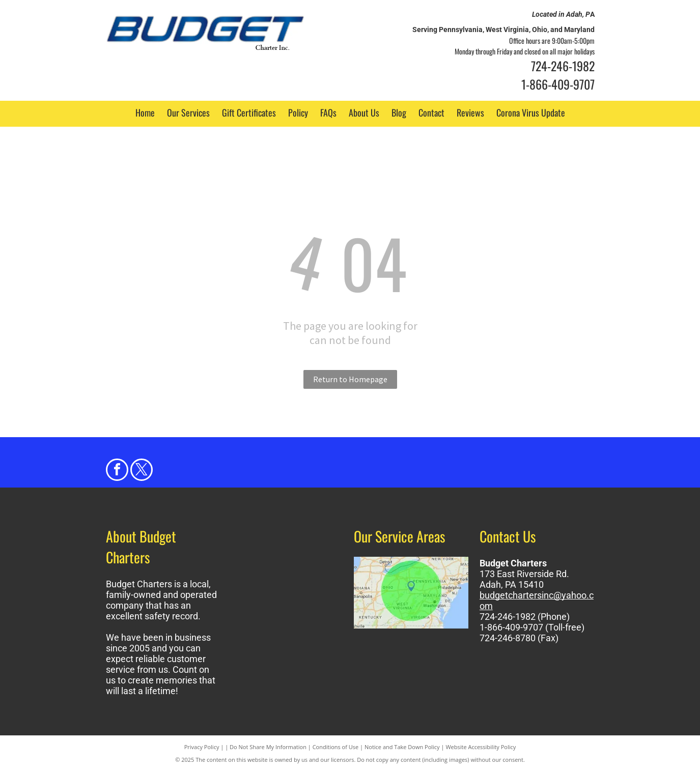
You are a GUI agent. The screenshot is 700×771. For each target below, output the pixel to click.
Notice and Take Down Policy (402, 747)
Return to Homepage (350, 379)
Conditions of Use (336, 747)
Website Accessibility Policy (481, 747)
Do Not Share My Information (268, 747)
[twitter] (142, 471)
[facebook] (117, 471)
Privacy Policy (202, 747)
